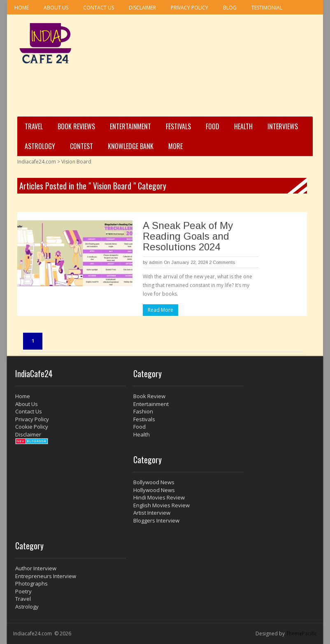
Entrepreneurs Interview (46, 576)
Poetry (23, 591)
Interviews (283, 126)
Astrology (40, 146)
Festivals (178, 126)
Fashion (143, 411)
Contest (81, 146)
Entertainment (130, 126)
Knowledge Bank (131, 146)
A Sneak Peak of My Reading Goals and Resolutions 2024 (188, 236)
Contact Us (99, 8)
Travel (34, 126)
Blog (230, 8)
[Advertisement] (163, 95)
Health (243, 126)
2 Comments (222, 262)
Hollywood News (154, 490)
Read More (160, 310)
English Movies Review (162, 505)
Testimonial (267, 8)
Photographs (31, 583)
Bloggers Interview (156, 520)
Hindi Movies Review (159, 497)
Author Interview (36, 568)
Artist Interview (152, 513)
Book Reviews (76, 126)
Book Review (149, 396)
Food (213, 126)
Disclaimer (142, 8)
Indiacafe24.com (37, 162)
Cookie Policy (32, 427)
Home (22, 8)
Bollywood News (154, 482)
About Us (56, 8)
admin (156, 262)
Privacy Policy (189, 8)
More (175, 146)
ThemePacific (301, 633)
